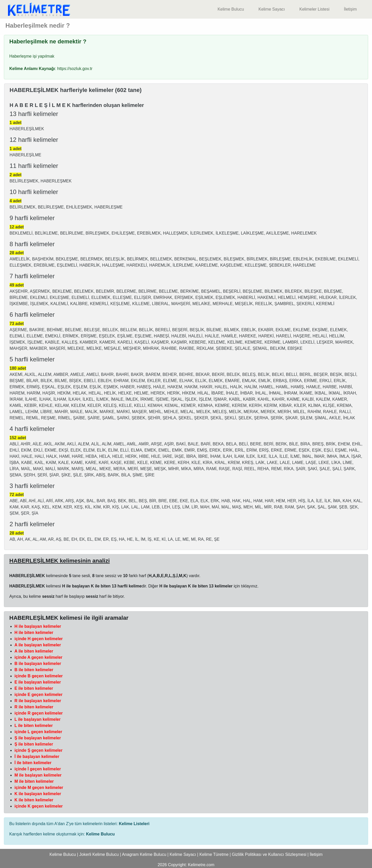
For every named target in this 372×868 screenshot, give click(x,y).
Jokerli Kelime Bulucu (99, 854)
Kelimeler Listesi (314, 9)
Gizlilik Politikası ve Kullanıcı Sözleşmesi (269, 854)
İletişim (350, 9)
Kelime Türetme (214, 854)
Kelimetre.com (201, 865)
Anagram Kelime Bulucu (144, 854)
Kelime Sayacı (272, 9)
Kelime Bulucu (231, 9)
